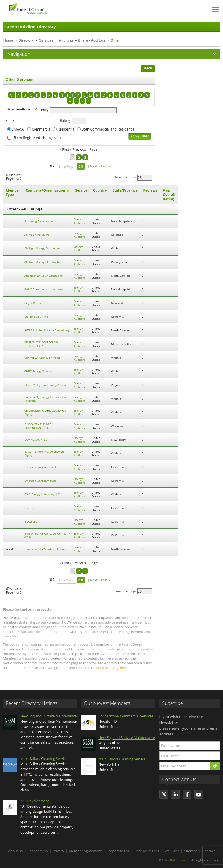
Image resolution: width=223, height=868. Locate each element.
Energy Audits (78, 549)
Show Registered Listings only (37, 138)
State (10, 120)
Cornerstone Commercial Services (126, 716)
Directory (26, 40)
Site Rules (172, 851)
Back (148, 68)
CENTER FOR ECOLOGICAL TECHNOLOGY (42, 344)
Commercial (41, 129)
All (12, 95)
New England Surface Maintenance (48, 716)
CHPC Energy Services (39, 371)
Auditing (66, 40)
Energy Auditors (92, 40)
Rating (65, 120)
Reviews (150, 190)
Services (46, 40)
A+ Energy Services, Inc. (40, 221)
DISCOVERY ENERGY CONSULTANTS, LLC (38, 426)
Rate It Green (180, 860)
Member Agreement (85, 851)
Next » (95, 166)
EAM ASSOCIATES (36, 440)
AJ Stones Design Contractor (43, 262)
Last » (106, 166)
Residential (66, 129)
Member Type (13, 192)
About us (15, 851)
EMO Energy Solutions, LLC (42, 494)
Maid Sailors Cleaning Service (122, 759)
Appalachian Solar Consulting (44, 276)
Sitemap (191, 851)
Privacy (58, 851)
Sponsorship (38, 851)
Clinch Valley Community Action (45, 385)
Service (81, 190)
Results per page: (126, 177)
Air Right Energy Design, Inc (42, 248)
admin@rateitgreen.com (114, 668)
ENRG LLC (31, 522)
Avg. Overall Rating (169, 195)
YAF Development (35, 801)
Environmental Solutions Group (45, 549)
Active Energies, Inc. (37, 235)
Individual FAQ (147, 851)
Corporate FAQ (119, 851)
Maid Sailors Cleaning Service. (44, 759)
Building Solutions (36, 317)
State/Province (125, 190)
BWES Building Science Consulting (46, 330)
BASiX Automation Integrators (44, 289)
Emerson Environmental (40, 467)
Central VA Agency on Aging (42, 358)
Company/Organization (45, 190)
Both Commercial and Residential (109, 129)
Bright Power (33, 303)
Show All (19, 129)
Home (8, 40)
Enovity (29, 508)
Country (42, 110)
